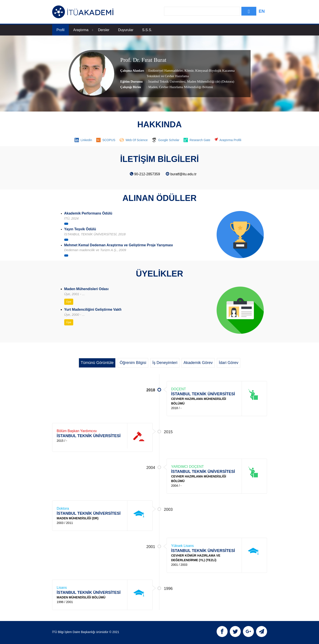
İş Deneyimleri (165, 363)
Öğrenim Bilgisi (133, 363)
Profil (61, 30)
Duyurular (126, 30)
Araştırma (83, 30)
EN (262, 11)
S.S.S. (147, 30)
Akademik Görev (198, 363)
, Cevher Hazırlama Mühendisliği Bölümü (185, 87)
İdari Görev (229, 363)
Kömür (189, 71)
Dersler (104, 30)
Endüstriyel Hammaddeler (165, 71)
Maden (153, 87)
